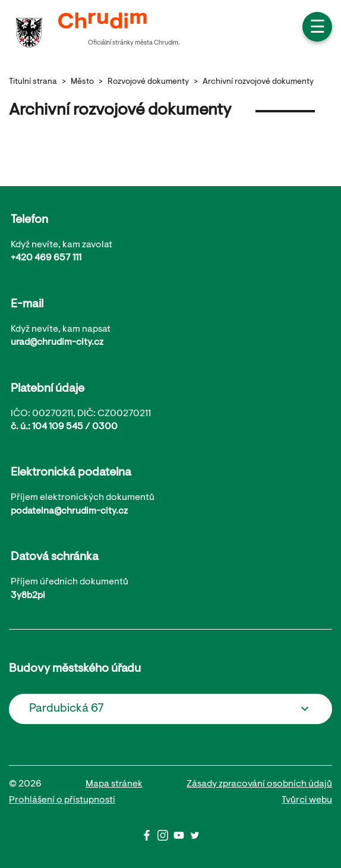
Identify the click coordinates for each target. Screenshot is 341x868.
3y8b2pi (28, 596)
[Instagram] (165, 838)
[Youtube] (181, 838)
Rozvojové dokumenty (148, 82)
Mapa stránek (114, 784)
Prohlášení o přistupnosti (62, 800)
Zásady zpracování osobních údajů (259, 784)
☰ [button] (318, 29)
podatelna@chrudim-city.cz (69, 511)
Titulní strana (33, 82)
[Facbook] (149, 838)
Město (82, 82)
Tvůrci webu (307, 800)
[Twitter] (195, 838)
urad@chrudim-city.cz (57, 342)
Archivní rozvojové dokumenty (258, 82)
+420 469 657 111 (46, 258)
